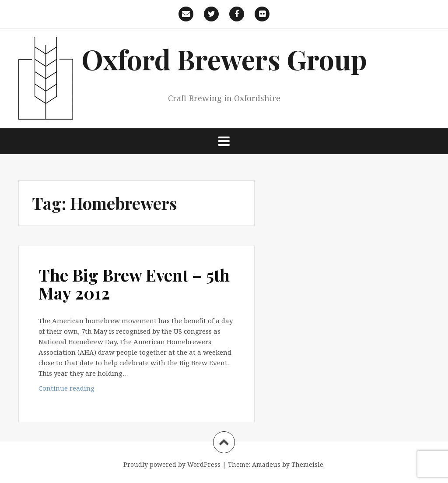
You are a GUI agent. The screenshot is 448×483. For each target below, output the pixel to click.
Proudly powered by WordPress (172, 464)
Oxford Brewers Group (224, 59)
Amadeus (266, 464)
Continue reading (75, 390)
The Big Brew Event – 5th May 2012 (134, 284)
